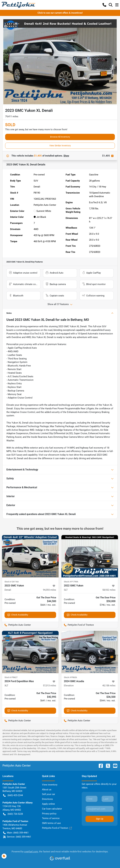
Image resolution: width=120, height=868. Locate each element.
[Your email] (100, 809)
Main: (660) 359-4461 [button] (16, 833)
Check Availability (18, 615)
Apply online (48, 804)
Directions (47, 799)
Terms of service (51, 818)
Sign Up (100, 819)
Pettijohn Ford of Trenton (57, 828)
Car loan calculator (52, 809)
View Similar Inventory (60, 146)
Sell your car (49, 794)
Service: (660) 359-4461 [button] (17, 837)
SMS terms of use (51, 823)
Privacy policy (49, 814)
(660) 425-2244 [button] (13, 795)
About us (47, 790)
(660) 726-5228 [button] (13, 814)
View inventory (50, 785)
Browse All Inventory (60, 137)
